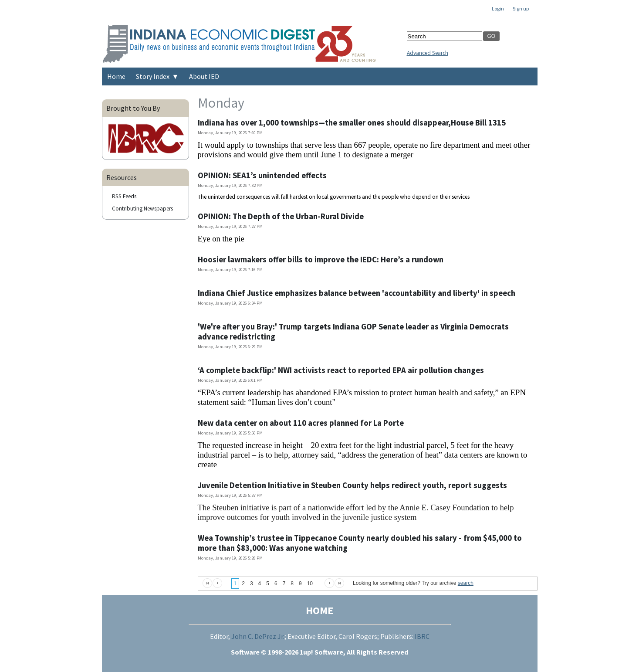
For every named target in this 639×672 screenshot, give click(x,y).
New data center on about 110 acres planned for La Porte (301, 423)
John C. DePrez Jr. (258, 636)
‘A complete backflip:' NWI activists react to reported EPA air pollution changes (341, 370)
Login (498, 8)
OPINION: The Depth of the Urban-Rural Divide (281, 216)
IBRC (422, 636)
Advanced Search (428, 53)
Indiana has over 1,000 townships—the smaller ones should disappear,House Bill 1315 (352, 123)
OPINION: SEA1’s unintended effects (262, 175)
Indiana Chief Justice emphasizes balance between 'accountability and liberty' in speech (357, 293)
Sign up (521, 8)
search (466, 583)
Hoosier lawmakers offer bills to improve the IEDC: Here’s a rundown (321, 260)
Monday (221, 103)
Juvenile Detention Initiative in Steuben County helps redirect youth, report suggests (352, 485)
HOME (319, 610)
